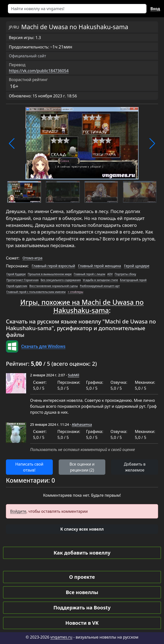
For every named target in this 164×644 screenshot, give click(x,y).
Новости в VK (82, 623)
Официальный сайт (27, 56)
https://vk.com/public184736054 (39, 71)
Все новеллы (82, 592)
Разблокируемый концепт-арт (100, 286)
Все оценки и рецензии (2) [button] (82, 467)
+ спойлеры (75, 292)
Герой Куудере (16, 274)
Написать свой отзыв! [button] (29, 467)
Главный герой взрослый (54, 266)
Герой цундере (137, 266)
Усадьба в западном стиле (100, 280)
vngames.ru (61, 637)
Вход (155, 9)
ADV (110, 274)
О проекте (82, 577)
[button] (12, 144)
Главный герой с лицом (90, 274)
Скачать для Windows (43, 346)
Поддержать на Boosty (82, 608)
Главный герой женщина (100, 266)
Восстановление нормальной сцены (54, 286)
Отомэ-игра (32, 258)
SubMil (73, 375)
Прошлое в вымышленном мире (50, 274)
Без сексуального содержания (61, 280)
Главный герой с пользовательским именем (36, 292)
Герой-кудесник (17, 286)
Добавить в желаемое (135, 467)
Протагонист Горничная (22, 280)
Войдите (18, 511)
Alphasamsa (82, 424)
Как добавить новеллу (82, 553)
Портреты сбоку (125, 274)
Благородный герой (133, 280)
